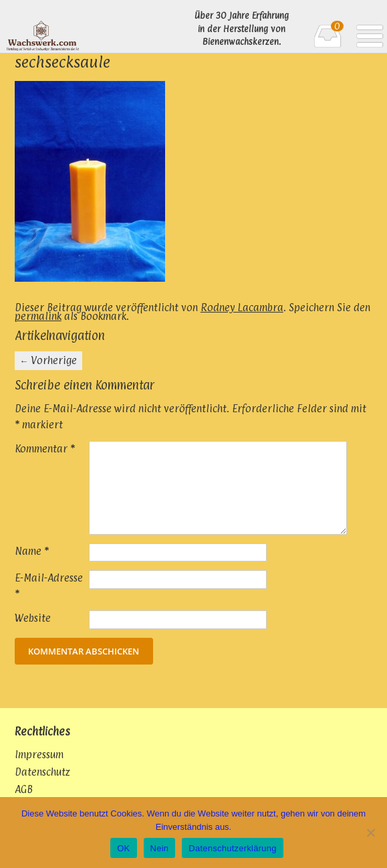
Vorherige (48, 360)
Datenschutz (42, 772)
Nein (160, 848)
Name (32, 551)
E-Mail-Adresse (49, 586)
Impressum (39, 755)
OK (123, 848)
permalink (38, 316)
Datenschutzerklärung (232, 848)
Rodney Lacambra (242, 308)
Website (33, 618)
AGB (24, 789)
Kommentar (45, 449)
